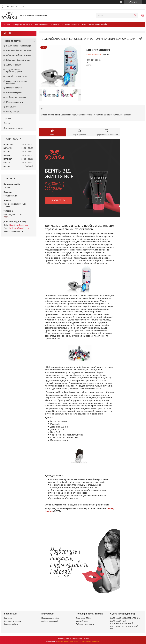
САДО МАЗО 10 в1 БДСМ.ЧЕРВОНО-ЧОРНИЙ (122, 622)
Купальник (11, 107)
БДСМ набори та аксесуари (19, 46)
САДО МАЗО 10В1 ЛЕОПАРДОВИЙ (125, 618)
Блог (84, 24)
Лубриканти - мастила (16, 97)
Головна (7, 24)
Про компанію (42, 24)
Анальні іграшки (14, 65)
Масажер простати (15, 102)
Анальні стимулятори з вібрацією (17, 82)
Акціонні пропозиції (50, 621)
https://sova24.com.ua (19, 225)
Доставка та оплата (71, 24)
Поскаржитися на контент (68, 641)
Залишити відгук (11, 624)
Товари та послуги (21, 24)
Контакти (55, 24)
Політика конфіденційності (90, 641)
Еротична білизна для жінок (19, 51)
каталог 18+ (59, 200)
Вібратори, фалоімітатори (18, 60)
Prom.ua (86, 639)
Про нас (7, 118)
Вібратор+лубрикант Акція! (19, 55)
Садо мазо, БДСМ (84, 618)
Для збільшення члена (17, 76)
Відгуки (7, 123)
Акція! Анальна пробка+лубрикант (15, 71)
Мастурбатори (13, 112)
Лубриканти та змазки (85, 624)
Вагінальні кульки (14, 92)
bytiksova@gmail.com (19, 228)
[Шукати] (135, 16)
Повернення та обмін (99, 24)
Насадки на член (14, 88)
